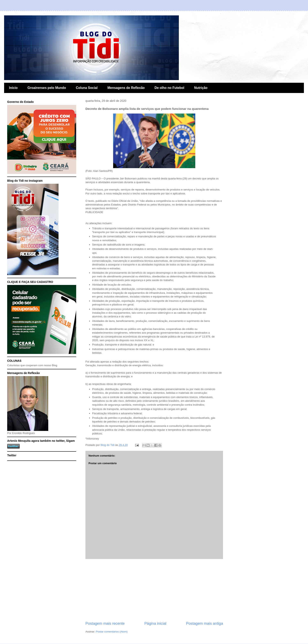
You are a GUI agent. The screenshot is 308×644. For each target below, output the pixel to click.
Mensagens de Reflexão (126, 88)
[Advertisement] (154, 590)
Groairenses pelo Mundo (47, 88)
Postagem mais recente (105, 623)
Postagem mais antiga (205, 623)
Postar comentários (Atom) (112, 632)
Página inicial (155, 623)
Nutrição (201, 88)
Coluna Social (87, 88)
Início (13, 88)
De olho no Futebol (170, 88)
